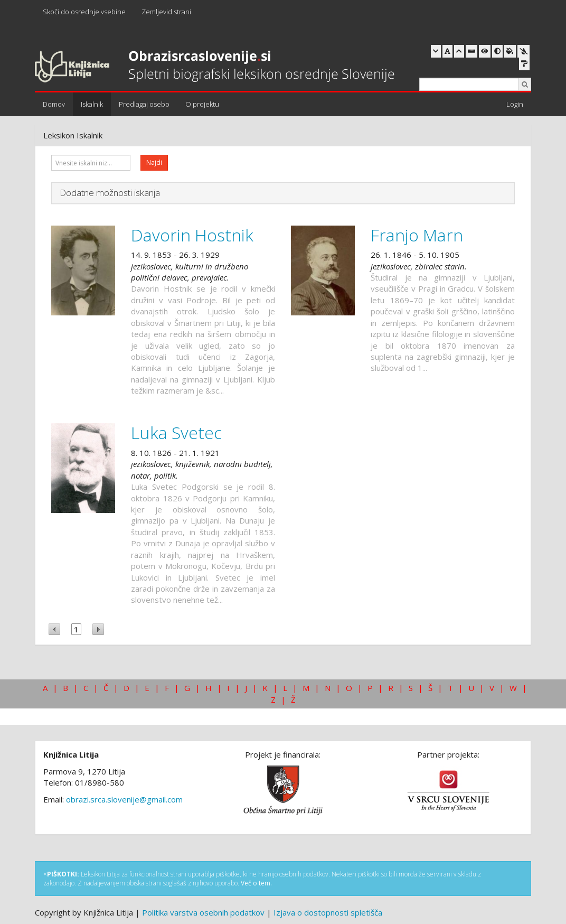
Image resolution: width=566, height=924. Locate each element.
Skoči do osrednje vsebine (84, 12)
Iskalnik (92, 104)
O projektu (202, 104)
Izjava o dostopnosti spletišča (328, 912)
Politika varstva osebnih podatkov (203, 912)
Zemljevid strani (166, 12)
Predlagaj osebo (144, 104)
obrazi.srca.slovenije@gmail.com (124, 799)
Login (515, 104)
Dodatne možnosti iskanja (110, 193)
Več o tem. (256, 883)
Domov (54, 104)
